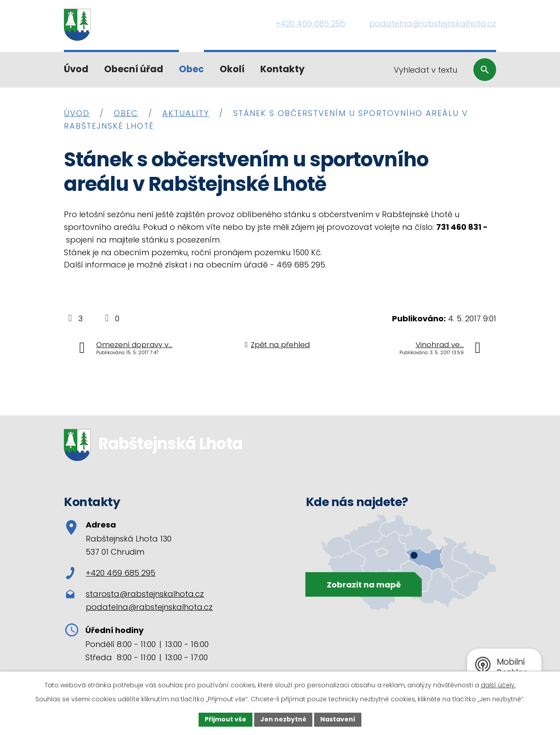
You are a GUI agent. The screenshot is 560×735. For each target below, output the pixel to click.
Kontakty (282, 69)
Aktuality (186, 113)
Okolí (232, 69)
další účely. (498, 685)
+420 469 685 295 (111, 573)
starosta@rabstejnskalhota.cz (145, 594)
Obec (191, 69)
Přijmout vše (226, 719)
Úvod (76, 69)
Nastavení (338, 719)
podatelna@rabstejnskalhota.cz (149, 607)
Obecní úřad (134, 69)
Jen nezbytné (283, 719)
